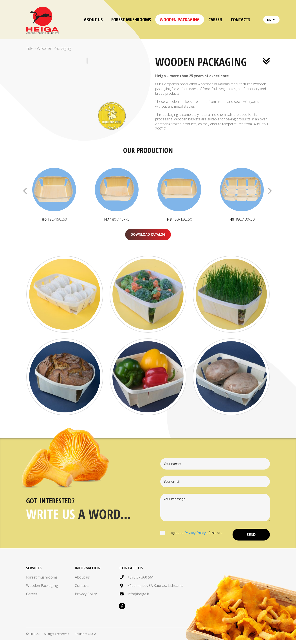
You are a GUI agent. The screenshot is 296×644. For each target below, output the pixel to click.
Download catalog (148, 238)
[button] (266, 191)
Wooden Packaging (180, 19)
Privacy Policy (195, 536)
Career (215, 19)
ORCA (92, 638)
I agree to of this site (191, 538)
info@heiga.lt (138, 598)
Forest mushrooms (131, 19)
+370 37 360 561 (141, 581)
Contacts (240, 19)
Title (30, 48)
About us (93, 19)
